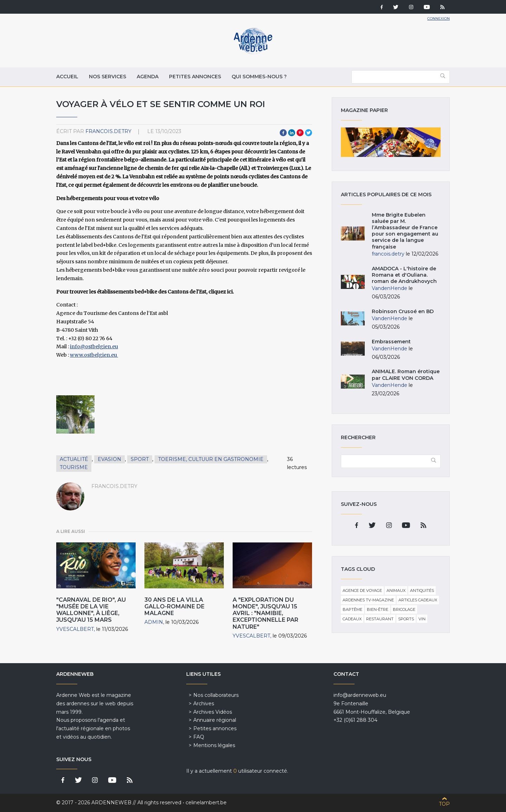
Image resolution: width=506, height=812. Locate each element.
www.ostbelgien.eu (94, 355)
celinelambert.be (206, 803)
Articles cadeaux (418, 600)
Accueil (67, 77)
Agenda (148, 77)
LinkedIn (292, 133)
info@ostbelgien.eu (94, 346)
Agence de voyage (362, 590)
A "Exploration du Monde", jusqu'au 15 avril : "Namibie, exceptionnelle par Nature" (265, 613)
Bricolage (404, 609)
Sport (140, 459)
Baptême (352, 609)
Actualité (74, 459)
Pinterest (300, 133)
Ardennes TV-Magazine (368, 600)
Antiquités (422, 590)
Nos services (108, 77)
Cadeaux (352, 619)
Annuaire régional (215, 720)
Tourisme (74, 467)
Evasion (109, 459)
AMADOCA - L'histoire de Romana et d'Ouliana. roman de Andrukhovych (404, 275)
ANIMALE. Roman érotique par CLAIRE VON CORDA (406, 375)
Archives (204, 704)
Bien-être (378, 609)
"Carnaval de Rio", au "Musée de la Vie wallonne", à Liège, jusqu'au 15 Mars (91, 610)
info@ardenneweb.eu (360, 695)
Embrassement (391, 342)
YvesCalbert (75, 629)
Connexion (439, 18)
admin (154, 622)
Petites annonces (195, 77)
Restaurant (380, 619)
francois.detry (108, 131)
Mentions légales (214, 745)
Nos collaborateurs (216, 695)
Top (444, 804)
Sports (406, 619)
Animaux (396, 590)
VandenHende (390, 288)
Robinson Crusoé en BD (403, 311)
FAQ (199, 737)
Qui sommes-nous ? (259, 77)
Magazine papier (391, 142)
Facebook (283, 133)
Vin (422, 619)
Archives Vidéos (213, 712)
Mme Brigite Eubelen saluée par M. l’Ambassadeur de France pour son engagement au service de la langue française (405, 231)
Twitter (309, 133)
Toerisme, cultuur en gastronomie (211, 459)
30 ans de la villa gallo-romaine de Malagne (174, 606)
